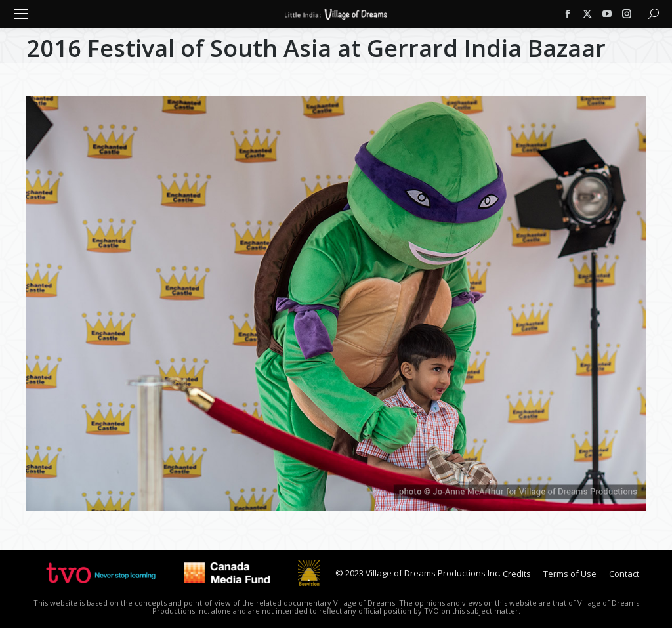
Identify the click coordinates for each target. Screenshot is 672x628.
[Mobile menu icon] (21, 14)
